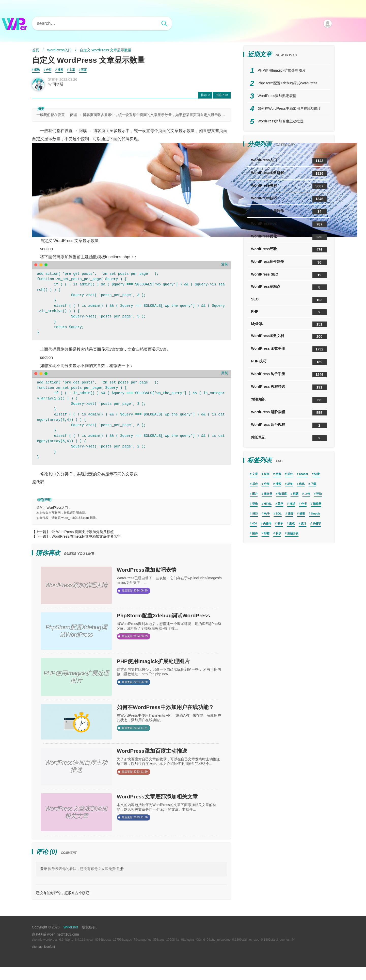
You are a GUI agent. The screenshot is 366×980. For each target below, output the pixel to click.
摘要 (302, 513)
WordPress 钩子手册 (289, 375)
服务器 (268, 494)
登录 (44, 882)
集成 (292, 523)
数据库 (283, 494)
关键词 (267, 523)
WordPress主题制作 (289, 212)
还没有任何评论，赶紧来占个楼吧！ (64, 906)
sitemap (37, 960)
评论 (319, 494)
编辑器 (317, 504)
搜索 (60, 70)
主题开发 (293, 533)
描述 (292, 504)
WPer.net (71, 940)
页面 (84, 70)
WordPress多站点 (289, 287)
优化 (302, 484)
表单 (280, 523)
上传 (307, 494)
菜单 (280, 504)
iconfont (50, 960)
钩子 (267, 513)
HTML (268, 504)
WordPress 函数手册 (289, 349)
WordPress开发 (289, 224)
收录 (278, 533)
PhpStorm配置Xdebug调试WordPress (168, 626)
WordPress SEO (289, 275)
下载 (313, 484)
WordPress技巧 (289, 199)
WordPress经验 (289, 250)
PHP (289, 312)
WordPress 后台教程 (289, 425)
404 (254, 523)
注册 (120, 882)
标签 (290, 484)
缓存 (291, 513)
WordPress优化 (289, 237)
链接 (317, 474)
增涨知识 (289, 400)
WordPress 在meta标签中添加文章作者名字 (86, 540)
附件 (255, 533)
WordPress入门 (59, 50)
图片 (255, 494)
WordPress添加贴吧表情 (160, 575)
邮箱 (267, 533)
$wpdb (316, 513)
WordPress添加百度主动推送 (167, 763)
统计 (304, 523)
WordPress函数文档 (289, 336)
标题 (296, 494)
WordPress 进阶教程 (289, 413)
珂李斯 (61, 87)
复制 (225, 267)
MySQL (289, 324)
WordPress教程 (289, 186)
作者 (304, 504)
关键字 (317, 523)
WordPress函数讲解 (289, 173)
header (304, 474)
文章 (72, 70)
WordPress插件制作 (289, 262)
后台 (255, 484)
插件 (290, 474)
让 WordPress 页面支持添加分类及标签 (83, 535)
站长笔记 (289, 438)
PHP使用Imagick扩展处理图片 (169, 669)
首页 (36, 50)
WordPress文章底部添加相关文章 (167, 814)
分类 (49, 70)
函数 (37, 70)
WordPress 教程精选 (289, 387)
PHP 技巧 (289, 362)
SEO (289, 300)
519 (222, 98)
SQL (279, 513)
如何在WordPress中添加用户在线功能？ (167, 720)
